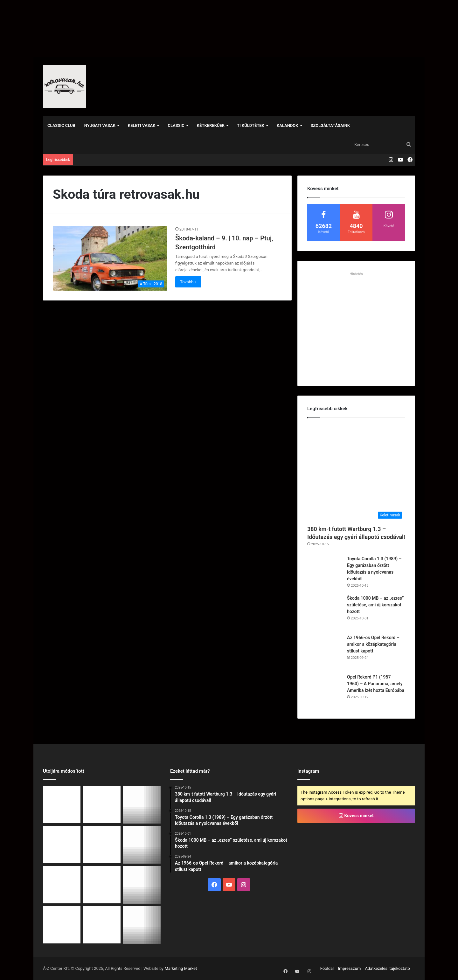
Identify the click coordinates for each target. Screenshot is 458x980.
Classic (176, 125)
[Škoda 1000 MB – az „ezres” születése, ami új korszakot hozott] (325, 612)
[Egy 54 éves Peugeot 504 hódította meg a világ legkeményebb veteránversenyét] (62, 885)
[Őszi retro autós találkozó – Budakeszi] (102, 845)
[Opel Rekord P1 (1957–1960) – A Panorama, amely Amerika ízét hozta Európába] (325, 691)
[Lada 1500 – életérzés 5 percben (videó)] (102, 925)
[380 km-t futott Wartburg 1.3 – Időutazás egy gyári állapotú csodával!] (356, 473)
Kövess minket (356, 816)
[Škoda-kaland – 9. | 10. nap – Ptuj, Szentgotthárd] (110, 258)
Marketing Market (181, 968)
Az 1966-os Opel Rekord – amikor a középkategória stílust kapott (373, 644)
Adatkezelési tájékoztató (388, 968)
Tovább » (188, 282)
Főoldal (327, 968)
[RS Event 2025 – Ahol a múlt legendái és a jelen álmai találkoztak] (62, 925)
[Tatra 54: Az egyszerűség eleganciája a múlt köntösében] (102, 885)
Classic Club (61, 125)
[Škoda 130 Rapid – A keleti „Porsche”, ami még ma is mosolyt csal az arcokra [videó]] (142, 925)
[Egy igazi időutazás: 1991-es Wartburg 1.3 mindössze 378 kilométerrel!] (142, 885)
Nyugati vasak (100, 125)
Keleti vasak (142, 125)
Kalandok (288, 125)
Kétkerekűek (211, 125)
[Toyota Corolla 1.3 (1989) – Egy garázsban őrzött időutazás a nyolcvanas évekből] (325, 573)
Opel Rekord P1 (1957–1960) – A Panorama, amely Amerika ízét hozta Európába (376, 684)
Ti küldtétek (251, 125)
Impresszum (349, 968)
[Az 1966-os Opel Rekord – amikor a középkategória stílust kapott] (325, 652)
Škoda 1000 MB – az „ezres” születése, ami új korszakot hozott (375, 605)
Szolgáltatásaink (330, 125)
